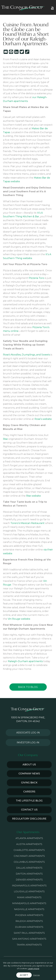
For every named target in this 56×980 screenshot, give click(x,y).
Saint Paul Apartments (29, 933)
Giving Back (29, 783)
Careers (29, 792)
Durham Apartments (29, 927)
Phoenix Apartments (29, 915)
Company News (29, 774)
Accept (24, 975)
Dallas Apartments (29, 868)
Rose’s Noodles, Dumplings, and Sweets (27, 355)
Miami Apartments (29, 897)
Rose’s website (43, 419)
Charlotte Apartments (29, 850)
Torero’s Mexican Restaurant (27, 523)
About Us (29, 765)
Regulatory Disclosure (29, 819)
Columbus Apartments (29, 862)
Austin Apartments (29, 844)
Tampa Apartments (29, 945)
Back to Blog (28, 687)
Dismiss (36, 975)
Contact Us (29, 810)
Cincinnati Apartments (29, 856)
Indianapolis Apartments (29, 886)
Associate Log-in (28, 733)
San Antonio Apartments (29, 939)
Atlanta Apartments (29, 838)
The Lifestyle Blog (29, 801)
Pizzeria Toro (37, 278)
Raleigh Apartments (29, 921)
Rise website (33, 496)
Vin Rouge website (19, 619)
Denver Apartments (29, 880)
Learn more (34, 968)
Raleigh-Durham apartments (25, 661)
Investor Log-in (28, 743)
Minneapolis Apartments (29, 903)
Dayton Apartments (29, 874)
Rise (5, 439)
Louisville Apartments (29, 891)
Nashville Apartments (29, 909)
